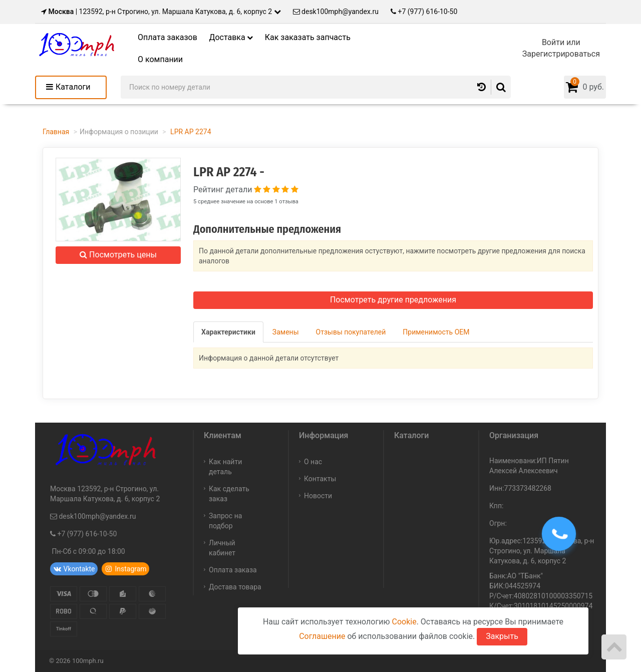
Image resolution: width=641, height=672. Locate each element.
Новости (318, 496)
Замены (286, 332)
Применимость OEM (436, 332)
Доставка (231, 37)
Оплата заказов (168, 37)
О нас (313, 462)
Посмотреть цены (118, 255)
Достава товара (235, 587)
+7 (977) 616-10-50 (424, 12)
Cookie (404, 622)
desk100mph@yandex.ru (336, 12)
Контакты (320, 479)
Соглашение (322, 636)
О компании (160, 59)
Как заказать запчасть (308, 37)
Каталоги (73, 87)
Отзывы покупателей (351, 332)
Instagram (125, 569)
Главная (56, 132)
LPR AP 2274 (190, 132)
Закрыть (502, 636)
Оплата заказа (233, 570)
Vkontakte (74, 569)
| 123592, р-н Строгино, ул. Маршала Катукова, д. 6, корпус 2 (157, 12)
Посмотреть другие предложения (393, 300)
